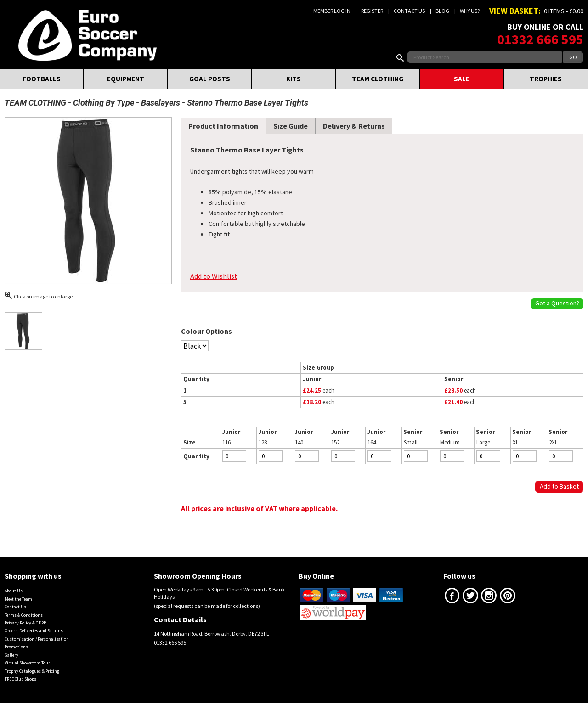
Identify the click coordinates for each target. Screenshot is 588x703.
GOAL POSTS (210, 79)
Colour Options (206, 331)
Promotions (16, 647)
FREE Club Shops (20, 679)
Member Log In (332, 11)
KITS (294, 79)
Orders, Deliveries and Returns (34, 631)
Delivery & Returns (354, 126)
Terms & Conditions (24, 615)
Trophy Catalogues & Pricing (32, 671)
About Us (14, 591)
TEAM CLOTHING (378, 79)
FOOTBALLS (42, 79)
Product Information (223, 126)
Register (372, 11)
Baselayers (161, 103)
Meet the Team (18, 599)
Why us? (470, 11)
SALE (462, 79)
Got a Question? (557, 303)
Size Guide (291, 126)
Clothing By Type (104, 103)
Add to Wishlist (214, 276)
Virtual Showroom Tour (27, 663)
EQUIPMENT (126, 79)
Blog (442, 11)
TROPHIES (546, 79)
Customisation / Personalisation (37, 639)
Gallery (11, 655)
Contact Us (409, 11)
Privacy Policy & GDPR (25, 623)
